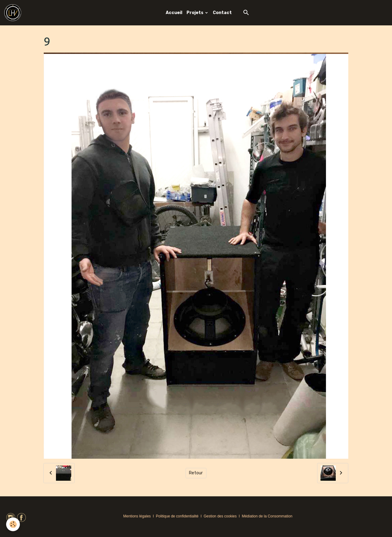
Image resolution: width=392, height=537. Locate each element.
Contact (222, 13)
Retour (196, 473)
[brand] (14, 13)
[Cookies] (13, 524)
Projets (195, 13)
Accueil (174, 13)
